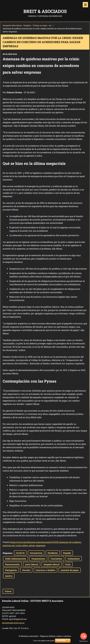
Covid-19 (20, 553)
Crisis (68, 564)
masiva (9, 576)
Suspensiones (38, 559)
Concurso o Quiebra (45, 570)
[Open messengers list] (84, 636)
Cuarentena (56, 559)
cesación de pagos (70, 570)
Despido (67, 553)
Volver (8, 591)
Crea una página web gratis (44, 641)
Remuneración (12, 564)
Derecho (26, 570)
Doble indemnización (16, 559)
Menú (85, 5)
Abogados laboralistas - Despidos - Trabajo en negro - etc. (27, 25)
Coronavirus (36, 553)
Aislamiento (74, 559)
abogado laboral (52, 564)
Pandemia (53, 553)
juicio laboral (32, 564)
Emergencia (11, 570)
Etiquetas (7, 553)
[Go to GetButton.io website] (84, 641)
